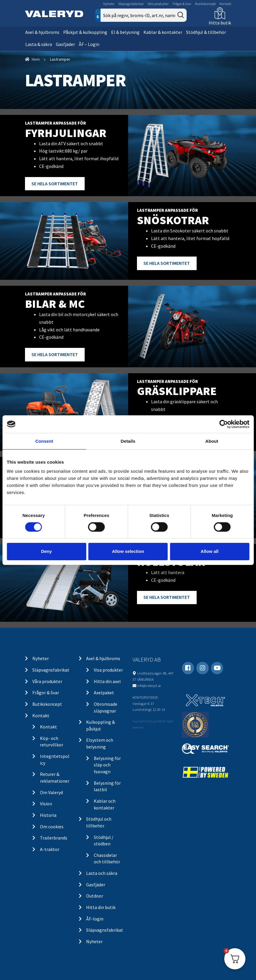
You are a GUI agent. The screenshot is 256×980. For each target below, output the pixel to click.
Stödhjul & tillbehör (206, 32)
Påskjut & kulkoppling (85, 32)
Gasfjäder (65, 44)
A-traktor (50, 849)
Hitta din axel (107, 681)
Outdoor (95, 896)
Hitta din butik (101, 907)
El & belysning (125, 32)
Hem (36, 59)
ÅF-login (95, 919)
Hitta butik (220, 23)
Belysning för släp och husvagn (107, 765)
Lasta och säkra (102, 873)
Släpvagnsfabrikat (131, 4)
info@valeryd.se (149, 685)
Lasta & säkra (39, 44)
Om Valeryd (51, 792)
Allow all (210, 551)
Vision (46, 804)
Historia (48, 815)
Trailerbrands (54, 838)
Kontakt (225, 4)
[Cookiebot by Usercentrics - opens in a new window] (224, 424)
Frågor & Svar (182, 4)
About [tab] (212, 441)
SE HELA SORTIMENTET (55, 184)
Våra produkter (158, 4)
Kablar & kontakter (163, 32)
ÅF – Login (89, 44)
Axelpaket (104, 693)
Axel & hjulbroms (42, 32)
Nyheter (109, 4)
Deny (47, 551)
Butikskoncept (205, 4)
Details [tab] (128, 441)
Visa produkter (108, 670)
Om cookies (52, 827)
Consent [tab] (44, 441)
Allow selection (128, 551)
